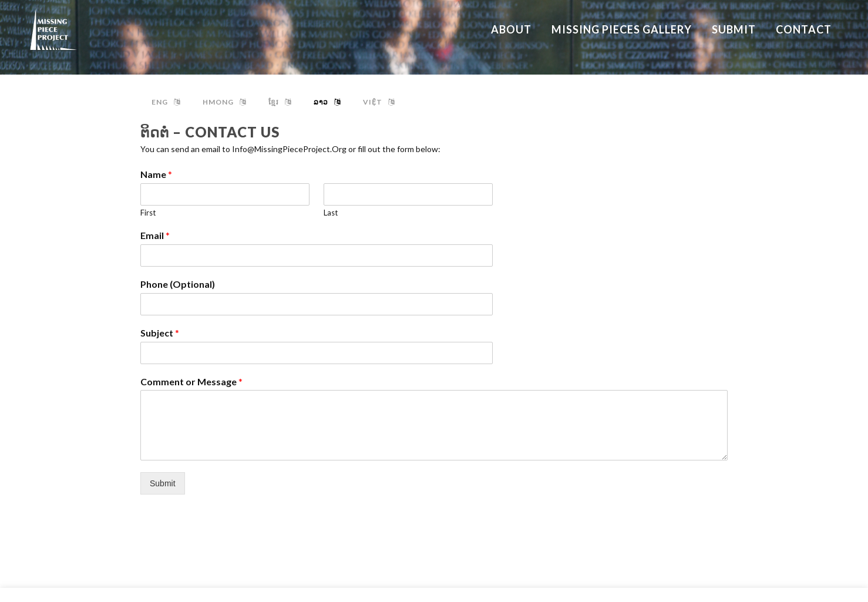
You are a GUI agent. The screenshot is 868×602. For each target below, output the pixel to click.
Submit (163, 483)
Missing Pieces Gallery (816, 544)
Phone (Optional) (178, 284)
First (148, 213)
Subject (160, 333)
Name (156, 174)
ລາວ (327, 102)
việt (379, 102)
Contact (838, 581)
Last (331, 213)
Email (155, 235)
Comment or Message (191, 381)
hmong (224, 102)
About (842, 525)
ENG (166, 102)
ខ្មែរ (280, 102)
